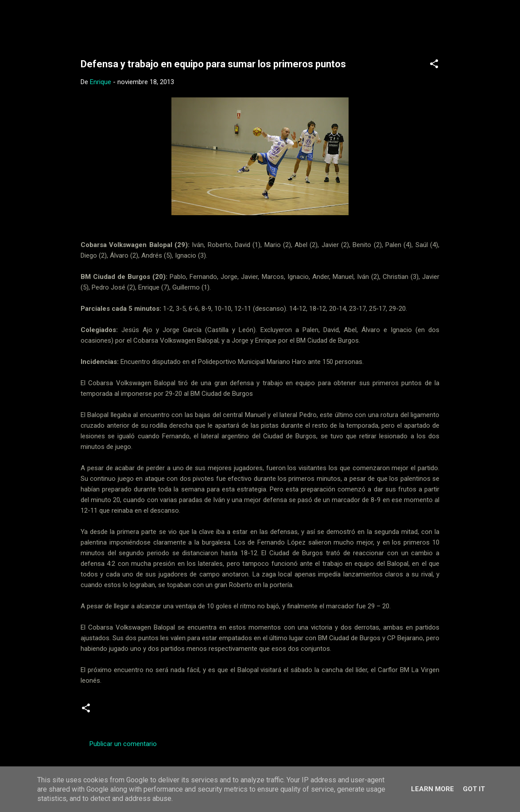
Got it (474, 789)
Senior (213, 711)
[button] (434, 65)
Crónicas (115, 711)
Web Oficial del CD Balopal (148, 21)
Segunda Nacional (166, 711)
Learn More (433, 789)
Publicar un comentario (123, 744)
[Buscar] (452, 24)
